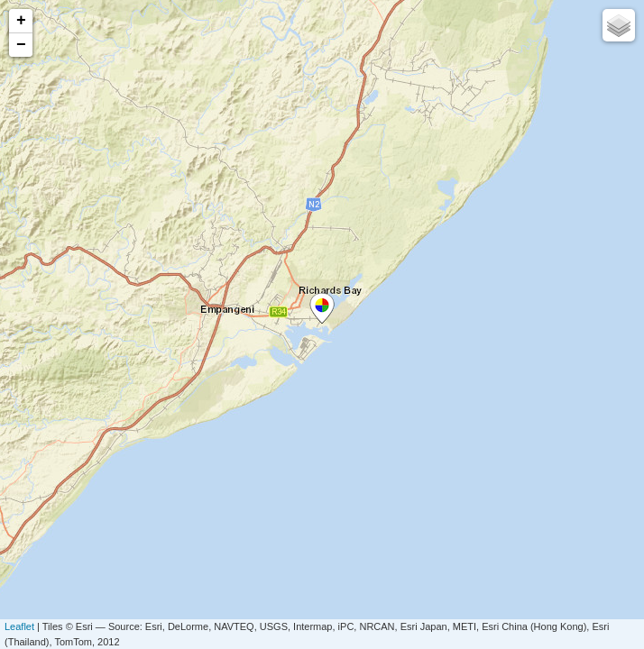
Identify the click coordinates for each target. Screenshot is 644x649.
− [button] (21, 45)
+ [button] (21, 21)
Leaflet (19, 626)
